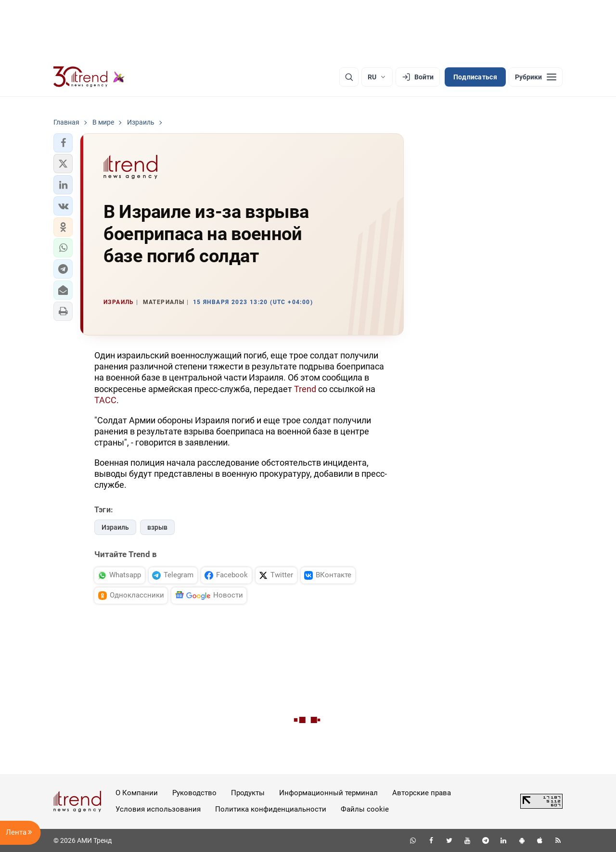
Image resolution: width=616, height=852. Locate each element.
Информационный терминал (328, 793)
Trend (305, 389)
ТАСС (105, 400)
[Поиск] (349, 77)
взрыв (157, 527)
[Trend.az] (89, 77)
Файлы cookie (365, 809)
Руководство (194, 793)
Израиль (115, 527)
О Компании (137, 793)
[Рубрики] (536, 77)
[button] (63, 143)
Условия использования (158, 809)
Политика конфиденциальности (271, 809)
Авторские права (422, 793)
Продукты (248, 793)
